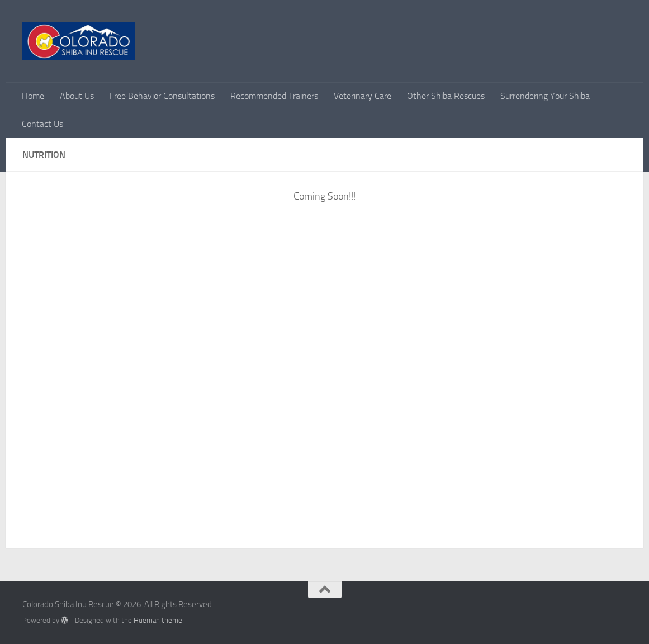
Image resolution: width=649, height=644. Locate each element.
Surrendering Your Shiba (545, 96)
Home (33, 96)
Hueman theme (158, 620)
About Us (77, 96)
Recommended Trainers (274, 96)
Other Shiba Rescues (446, 96)
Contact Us (42, 124)
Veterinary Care (363, 96)
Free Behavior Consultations (162, 96)
